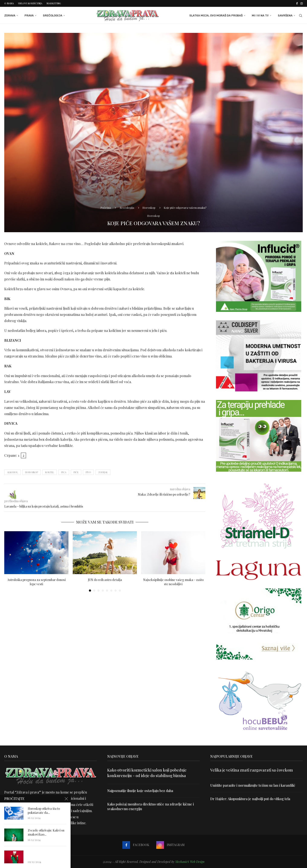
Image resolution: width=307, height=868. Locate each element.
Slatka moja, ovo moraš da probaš (216, 15)
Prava (29, 15)
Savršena (285, 15)
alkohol (12, 472)
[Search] (301, 16)
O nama (9, 3)
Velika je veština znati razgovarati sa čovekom (252, 770)
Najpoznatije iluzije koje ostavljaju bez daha (140, 790)
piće (76, 472)
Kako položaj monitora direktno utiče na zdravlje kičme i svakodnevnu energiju (151, 806)
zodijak (103, 472)
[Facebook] (297, 3)
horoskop (32, 472)
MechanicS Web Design (190, 862)
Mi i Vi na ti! (260, 15)
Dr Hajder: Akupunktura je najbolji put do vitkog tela (251, 799)
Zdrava (10, 15)
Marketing (54, 3)
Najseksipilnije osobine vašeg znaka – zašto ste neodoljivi (173, 582)
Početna (106, 208)
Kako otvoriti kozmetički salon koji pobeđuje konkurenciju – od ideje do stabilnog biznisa (147, 773)
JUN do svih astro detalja (105, 580)
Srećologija (53, 15)
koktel (50, 472)
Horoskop (149, 208)
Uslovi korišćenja (30, 3)
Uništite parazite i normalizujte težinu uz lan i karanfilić (253, 785)
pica (64, 472)
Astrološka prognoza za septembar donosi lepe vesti (36, 582)
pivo (88, 472)
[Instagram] (302, 3)
